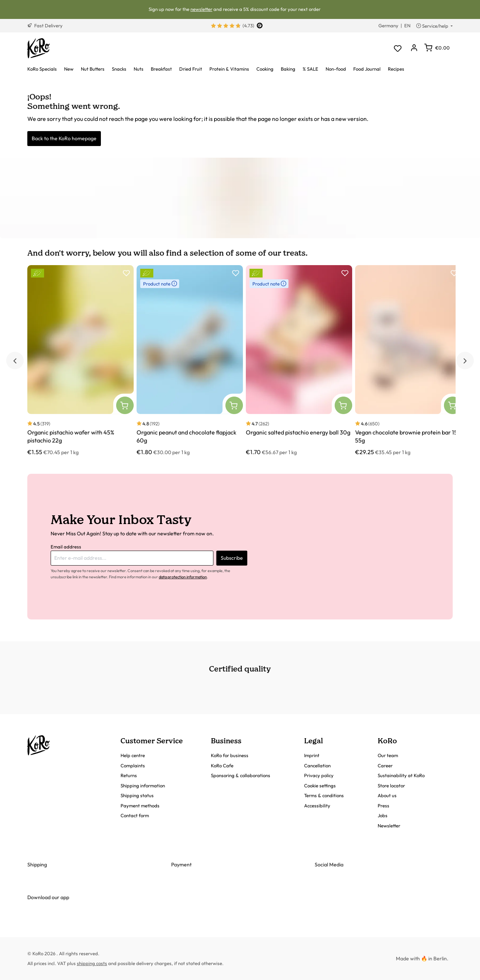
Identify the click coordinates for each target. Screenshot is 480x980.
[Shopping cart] (437, 48)
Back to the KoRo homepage (64, 138)
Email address (66, 547)
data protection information (183, 577)
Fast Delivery (45, 25)
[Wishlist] (398, 48)
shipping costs (92, 963)
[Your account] (414, 48)
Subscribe (232, 558)
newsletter (201, 9)
